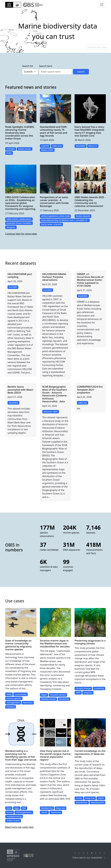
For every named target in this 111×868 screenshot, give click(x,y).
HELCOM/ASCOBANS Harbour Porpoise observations (54, 277)
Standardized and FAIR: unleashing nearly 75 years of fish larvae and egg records (53, 131)
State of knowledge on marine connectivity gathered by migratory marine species (18, 645)
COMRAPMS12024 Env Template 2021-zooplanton (90, 390)
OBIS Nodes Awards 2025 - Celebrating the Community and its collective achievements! (90, 202)
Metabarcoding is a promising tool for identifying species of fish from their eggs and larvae (21, 755)
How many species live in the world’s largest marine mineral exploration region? (55, 755)
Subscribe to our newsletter (89, 858)
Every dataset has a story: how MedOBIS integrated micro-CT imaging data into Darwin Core (90, 131)
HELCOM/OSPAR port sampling (20, 275)
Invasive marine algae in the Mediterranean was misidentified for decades (55, 644)
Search (81, 72)
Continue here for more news (21, 234)
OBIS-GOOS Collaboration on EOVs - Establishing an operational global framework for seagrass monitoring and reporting (20, 203)
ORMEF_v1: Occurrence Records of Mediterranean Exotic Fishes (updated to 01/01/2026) (90, 280)
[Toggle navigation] (102, 5)
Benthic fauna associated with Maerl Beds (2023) (20, 390)
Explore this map (97, 47)
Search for (28, 66)
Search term (46, 66)
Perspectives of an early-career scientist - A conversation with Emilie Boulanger (54, 202)
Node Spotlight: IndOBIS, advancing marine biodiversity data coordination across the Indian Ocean (20, 133)
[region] (55, 31)
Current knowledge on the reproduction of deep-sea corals (90, 754)
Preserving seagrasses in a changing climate (90, 642)
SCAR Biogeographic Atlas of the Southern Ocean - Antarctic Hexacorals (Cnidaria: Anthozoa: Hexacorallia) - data (55, 394)
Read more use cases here (19, 827)
